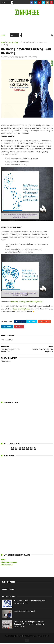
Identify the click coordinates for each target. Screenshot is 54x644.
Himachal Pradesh (9, 563)
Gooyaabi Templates (42, 637)
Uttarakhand (7, 565)
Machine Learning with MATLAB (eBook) (27, 302)
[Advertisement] (18, 424)
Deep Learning (13, 43)
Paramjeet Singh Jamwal (24, 612)
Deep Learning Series (21, 309)
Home (3, 36)
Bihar (3, 560)
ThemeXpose (18, 637)
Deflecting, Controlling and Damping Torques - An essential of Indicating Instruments (29, 625)
